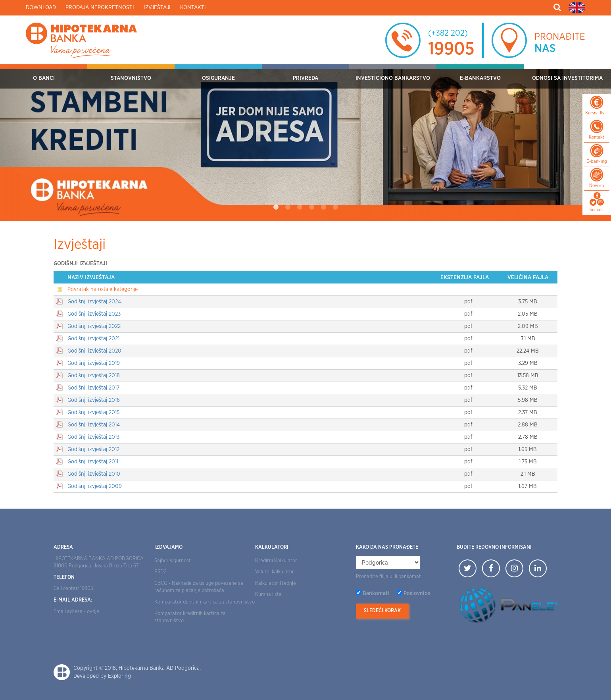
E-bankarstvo (480, 78)
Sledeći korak (382, 611)
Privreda (305, 78)
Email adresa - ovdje (76, 612)
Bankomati (376, 594)
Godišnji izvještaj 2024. (95, 302)
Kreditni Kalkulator (276, 561)
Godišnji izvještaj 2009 (95, 486)
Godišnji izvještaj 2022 (94, 326)
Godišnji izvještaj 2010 (94, 474)
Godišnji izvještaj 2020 (94, 351)
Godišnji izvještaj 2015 (93, 413)
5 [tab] (323, 207)
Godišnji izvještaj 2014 (94, 425)
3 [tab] (300, 207)
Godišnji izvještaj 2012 (93, 449)
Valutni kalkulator (275, 572)
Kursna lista (268, 595)
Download (41, 8)
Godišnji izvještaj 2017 (93, 388)
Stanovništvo (131, 78)
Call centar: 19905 (73, 589)
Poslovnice (417, 594)
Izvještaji (157, 8)
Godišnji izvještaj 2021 (93, 339)
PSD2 (160, 572)
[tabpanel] (305, 143)
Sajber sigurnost (173, 561)
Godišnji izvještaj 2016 (94, 400)
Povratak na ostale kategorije (103, 289)
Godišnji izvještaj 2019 (94, 363)
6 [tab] (335, 207)
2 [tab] (288, 207)
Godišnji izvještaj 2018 (94, 376)
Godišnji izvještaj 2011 (93, 462)
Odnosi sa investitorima (567, 78)
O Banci (44, 78)
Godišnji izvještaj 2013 (93, 437)
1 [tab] (276, 207)
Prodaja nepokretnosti (100, 8)
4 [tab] (311, 207)
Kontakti (193, 8)
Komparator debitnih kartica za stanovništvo (205, 602)
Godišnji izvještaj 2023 (94, 314)
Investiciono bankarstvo (393, 78)
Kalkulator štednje (276, 583)
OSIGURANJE (218, 78)
